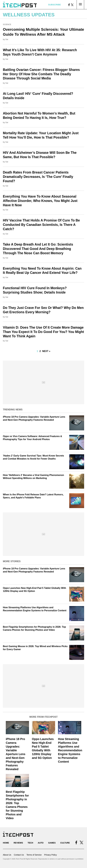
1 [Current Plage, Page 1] (37, 351)
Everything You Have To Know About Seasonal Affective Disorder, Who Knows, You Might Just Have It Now (40, 201)
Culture (65, 843)
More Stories (12, 561)
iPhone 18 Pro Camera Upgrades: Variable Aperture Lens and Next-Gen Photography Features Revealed (16, 754)
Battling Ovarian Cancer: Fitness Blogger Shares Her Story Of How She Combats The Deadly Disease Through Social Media (41, 74)
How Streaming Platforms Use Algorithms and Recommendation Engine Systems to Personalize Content (70, 750)
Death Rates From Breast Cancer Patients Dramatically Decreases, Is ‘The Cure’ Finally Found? (38, 177)
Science (7, 24)
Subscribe (54, 5)
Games (52, 843)
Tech (30, 843)
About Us (7, 855)
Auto (41, 843)
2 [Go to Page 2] (40, 351)
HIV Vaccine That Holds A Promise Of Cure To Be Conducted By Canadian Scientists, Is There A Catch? (41, 225)
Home (6, 843)
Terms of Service (34, 855)
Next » (46, 351)
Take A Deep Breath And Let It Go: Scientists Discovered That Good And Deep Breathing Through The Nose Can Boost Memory (38, 249)
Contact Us (19, 855)
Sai (7, 39)
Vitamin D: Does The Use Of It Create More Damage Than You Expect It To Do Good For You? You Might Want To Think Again (43, 332)
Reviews (18, 843)
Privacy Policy (50, 855)
